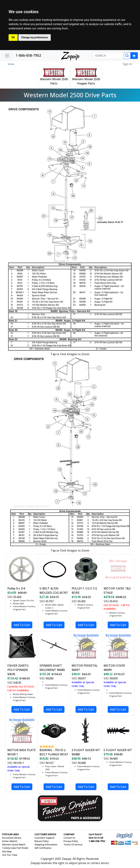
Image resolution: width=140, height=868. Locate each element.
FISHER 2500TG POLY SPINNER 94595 (18, 670)
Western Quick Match (14, 844)
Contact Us (69, 838)
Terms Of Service (73, 844)
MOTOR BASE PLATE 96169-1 (22, 752)
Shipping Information (46, 844)
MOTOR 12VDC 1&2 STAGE (117, 591)
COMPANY (69, 834)
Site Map (7, 851)
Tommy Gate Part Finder (15, 848)
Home (11, 64)
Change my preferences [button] (35, 37)
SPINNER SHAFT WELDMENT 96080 (52, 668)
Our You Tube (10, 855)
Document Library (12, 838)
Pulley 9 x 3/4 (16, 588)
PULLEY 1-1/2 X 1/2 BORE (84, 591)
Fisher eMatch (10, 841)
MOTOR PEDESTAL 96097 (85, 668)
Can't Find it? (95, 834)
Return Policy (42, 841)
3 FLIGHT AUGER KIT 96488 (86, 752)
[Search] (127, 56)
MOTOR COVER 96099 (114, 668)
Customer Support (45, 838)
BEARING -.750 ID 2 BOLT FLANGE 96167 (54, 752)
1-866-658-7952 (28, 55)
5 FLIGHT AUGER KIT (118, 750)
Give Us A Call (96, 838)
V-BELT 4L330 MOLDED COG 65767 (54, 591)
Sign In (127, 64)
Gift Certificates (43, 848)
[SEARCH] (108, 56)
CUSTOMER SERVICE (45, 834)
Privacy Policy (71, 841)
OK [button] (13, 37)
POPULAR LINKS (11, 834)
